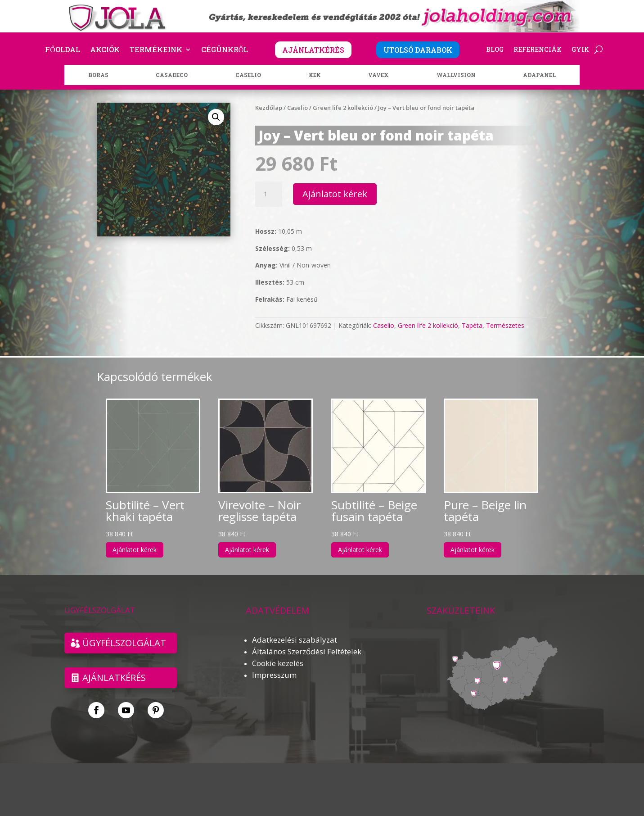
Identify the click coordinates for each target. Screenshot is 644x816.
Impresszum (274, 675)
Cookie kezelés (278, 663)
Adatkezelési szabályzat (295, 640)
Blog (495, 50)
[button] (216, 117)
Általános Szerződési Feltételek (307, 651)
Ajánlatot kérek (335, 194)
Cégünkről (225, 50)
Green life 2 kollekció (343, 108)
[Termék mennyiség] (269, 194)
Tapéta (472, 325)
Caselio (297, 108)
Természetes (505, 325)
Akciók (105, 50)
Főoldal (63, 50)
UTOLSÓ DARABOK (418, 50)
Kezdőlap (269, 108)
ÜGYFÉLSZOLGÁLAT (124, 643)
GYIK (580, 50)
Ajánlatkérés (114, 678)
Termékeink (156, 50)
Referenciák (538, 50)
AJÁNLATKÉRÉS (313, 50)
